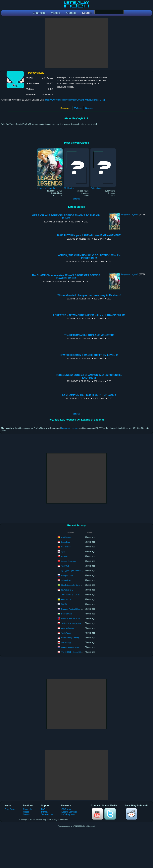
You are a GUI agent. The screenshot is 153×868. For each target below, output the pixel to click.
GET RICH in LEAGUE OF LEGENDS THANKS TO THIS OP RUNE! (66, 217)
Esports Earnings (69, 812)
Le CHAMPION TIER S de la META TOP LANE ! (89, 395)
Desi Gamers (67, 614)
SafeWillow (66, 580)
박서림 (64, 604)
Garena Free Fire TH (70, 647)
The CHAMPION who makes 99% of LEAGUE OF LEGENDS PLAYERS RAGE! (66, 277)
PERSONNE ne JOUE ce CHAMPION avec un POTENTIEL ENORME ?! (89, 376)
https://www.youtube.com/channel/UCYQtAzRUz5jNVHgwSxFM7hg (75, 100)
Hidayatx (65, 556)
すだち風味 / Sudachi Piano (73, 652)
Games (89, 108)
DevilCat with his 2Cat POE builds (75, 618)
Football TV (66, 599)
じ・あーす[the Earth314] (72, 571)
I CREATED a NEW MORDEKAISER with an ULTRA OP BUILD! (89, 315)
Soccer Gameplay (69, 561)
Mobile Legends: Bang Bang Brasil (76, 585)
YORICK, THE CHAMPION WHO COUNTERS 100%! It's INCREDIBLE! (89, 257)
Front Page (10, 809)
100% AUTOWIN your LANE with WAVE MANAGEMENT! (89, 235)
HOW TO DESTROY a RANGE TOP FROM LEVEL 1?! (89, 355)
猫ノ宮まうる (67, 590)
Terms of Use (47, 814)
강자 (63, 551)
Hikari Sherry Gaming (70, 637)
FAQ (43, 809)
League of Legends (130, 215)
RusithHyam (66, 537)
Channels (27, 809)
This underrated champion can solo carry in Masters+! (89, 295)
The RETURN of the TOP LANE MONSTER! (89, 335)
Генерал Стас (67, 575)
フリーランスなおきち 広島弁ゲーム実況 (79, 623)
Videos (78, 108)
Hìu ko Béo (66, 547)
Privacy (45, 812)
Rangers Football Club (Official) (74, 609)
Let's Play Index (69, 814)
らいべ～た (66, 642)
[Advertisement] (76, 43)
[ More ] (76, 199)
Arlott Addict (66, 633)
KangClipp (66, 542)
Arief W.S (65, 566)
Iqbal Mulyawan (68, 628)
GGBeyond (67, 809)
